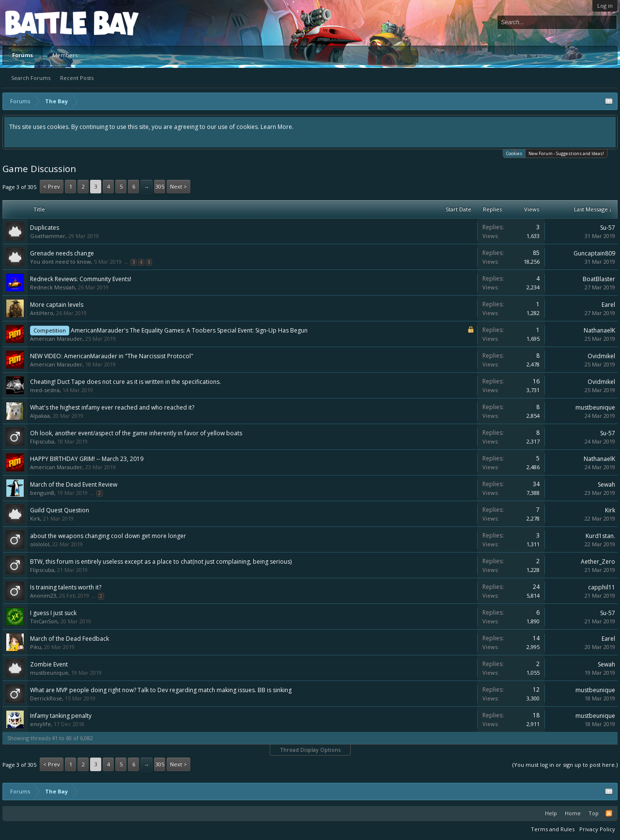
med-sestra (45, 390)
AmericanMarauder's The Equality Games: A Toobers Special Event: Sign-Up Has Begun (189, 330)
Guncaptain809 (594, 253)
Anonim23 (43, 595)
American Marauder (56, 339)
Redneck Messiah (53, 287)
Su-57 (608, 228)
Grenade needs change (62, 253)
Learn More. (277, 127)
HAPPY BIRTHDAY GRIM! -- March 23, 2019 (87, 459)
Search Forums (31, 78)
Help (551, 813)
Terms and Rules (553, 829)
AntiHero (42, 313)
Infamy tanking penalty (61, 716)
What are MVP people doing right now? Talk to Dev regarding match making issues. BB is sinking (161, 690)
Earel (608, 305)
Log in (605, 6)
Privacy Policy (597, 829)
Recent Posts (77, 78)
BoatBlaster (599, 279)
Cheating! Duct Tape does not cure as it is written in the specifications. (125, 382)
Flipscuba (42, 441)
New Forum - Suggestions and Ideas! (566, 153)
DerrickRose (46, 698)
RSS (609, 813)
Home (573, 813)
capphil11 (602, 587)
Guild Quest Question (60, 510)
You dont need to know (61, 262)
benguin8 (42, 493)
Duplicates (45, 228)
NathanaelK (599, 330)
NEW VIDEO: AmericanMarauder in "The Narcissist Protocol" (112, 356)
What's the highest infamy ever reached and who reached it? (112, 407)
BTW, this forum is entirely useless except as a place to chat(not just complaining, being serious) (161, 562)
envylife (40, 724)
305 (160, 186)
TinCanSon (44, 621)
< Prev (52, 186)
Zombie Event (49, 664)
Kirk (35, 518)
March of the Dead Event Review (74, 484)
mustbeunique (595, 407)
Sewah (606, 484)
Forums (23, 55)
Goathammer (48, 236)
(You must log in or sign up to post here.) (565, 765)
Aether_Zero (598, 562)
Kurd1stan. (600, 536)
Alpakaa (40, 416)
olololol (40, 544)
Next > (178, 186)
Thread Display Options (310, 750)
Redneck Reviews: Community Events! (81, 279)
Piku (36, 647)
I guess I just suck (53, 613)
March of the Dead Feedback (70, 639)
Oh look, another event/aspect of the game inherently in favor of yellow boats (136, 433)
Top (594, 813)
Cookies (514, 153)
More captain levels (57, 305)
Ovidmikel (601, 356)
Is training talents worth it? (66, 587)
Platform (41, 23)
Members (65, 55)
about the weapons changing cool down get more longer (108, 536)
